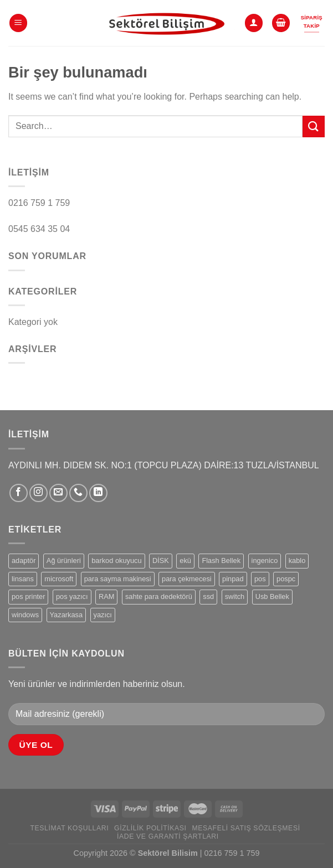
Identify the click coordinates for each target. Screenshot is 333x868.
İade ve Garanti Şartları (168, 836)
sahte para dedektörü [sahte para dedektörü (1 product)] (159, 596)
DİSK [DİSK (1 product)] (161, 560)
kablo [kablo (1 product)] (297, 560)
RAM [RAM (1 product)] (106, 596)
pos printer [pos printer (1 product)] (28, 596)
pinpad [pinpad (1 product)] (233, 579)
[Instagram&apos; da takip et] (39, 493)
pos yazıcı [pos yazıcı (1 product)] (72, 596)
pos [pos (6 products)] (260, 579)
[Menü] (18, 23)
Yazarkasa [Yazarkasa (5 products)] (66, 615)
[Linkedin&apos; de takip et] (98, 493)
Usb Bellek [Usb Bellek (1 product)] (272, 596)
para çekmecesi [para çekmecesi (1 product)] (187, 579)
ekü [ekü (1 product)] (185, 560)
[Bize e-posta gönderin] (58, 493)
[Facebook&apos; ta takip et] (19, 493)
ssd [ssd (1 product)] (208, 596)
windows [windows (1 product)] (25, 615)
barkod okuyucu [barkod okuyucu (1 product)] (116, 560)
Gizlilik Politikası (150, 828)
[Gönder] (314, 126)
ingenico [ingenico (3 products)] (265, 560)
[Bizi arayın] (78, 493)
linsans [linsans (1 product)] (23, 579)
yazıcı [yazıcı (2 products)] (103, 615)
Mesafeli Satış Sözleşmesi (246, 828)
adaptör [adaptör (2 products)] (24, 560)
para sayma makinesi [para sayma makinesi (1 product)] (118, 579)
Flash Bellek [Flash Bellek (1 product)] (221, 560)
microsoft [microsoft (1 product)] (59, 579)
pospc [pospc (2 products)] (286, 579)
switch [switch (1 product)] (235, 596)
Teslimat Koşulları (69, 828)
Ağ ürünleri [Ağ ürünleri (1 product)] (64, 560)
